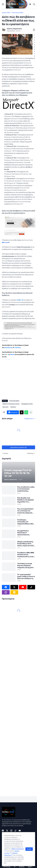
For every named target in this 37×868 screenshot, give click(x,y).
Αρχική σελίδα (6, 13)
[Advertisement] (18, 378)
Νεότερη (6, 453)
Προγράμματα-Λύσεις (27, 404)
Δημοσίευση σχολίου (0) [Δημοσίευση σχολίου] (18, 447)
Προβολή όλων (29, 419)
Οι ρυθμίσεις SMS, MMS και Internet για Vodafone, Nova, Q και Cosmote (26, 555)
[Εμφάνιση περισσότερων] (31, 412)
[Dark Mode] (30, 4)
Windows (13, 407)
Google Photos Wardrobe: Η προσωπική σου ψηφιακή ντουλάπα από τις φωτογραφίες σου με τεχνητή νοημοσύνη (26, 533)
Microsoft (6, 242)
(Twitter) (17, 347)
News (12, 354)
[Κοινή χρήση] (33, 30)
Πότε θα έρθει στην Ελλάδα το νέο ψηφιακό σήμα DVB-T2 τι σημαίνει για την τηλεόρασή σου (25, 500)
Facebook (8, 347)
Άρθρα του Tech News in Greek (11, 404)
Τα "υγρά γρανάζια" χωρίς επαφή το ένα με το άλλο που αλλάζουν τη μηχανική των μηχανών (26, 576)
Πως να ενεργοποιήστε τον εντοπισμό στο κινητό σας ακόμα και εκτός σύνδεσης (25, 511)
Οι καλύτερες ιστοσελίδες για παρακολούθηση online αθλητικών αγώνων (26, 522)
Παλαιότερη (30, 453)
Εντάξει (29, 849)
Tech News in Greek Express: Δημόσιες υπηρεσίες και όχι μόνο (25, 566)
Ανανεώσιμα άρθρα (17, 13)
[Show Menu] (3, 4)
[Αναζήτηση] (34, 4)
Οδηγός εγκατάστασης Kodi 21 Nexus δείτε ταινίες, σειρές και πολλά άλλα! (26, 544)
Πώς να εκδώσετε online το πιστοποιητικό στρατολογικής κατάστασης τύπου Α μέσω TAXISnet (26, 489)
